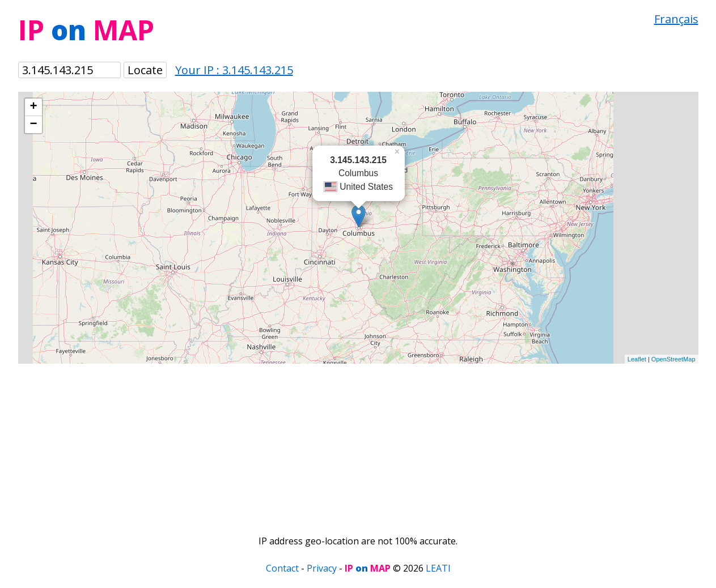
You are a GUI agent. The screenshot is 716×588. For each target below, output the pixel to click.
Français (676, 19)
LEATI (438, 568)
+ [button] (33, 107)
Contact (282, 568)
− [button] (33, 125)
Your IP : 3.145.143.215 (234, 70)
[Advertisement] (358, 443)
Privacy (322, 568)
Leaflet (637, 359)
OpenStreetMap (673, 359)
